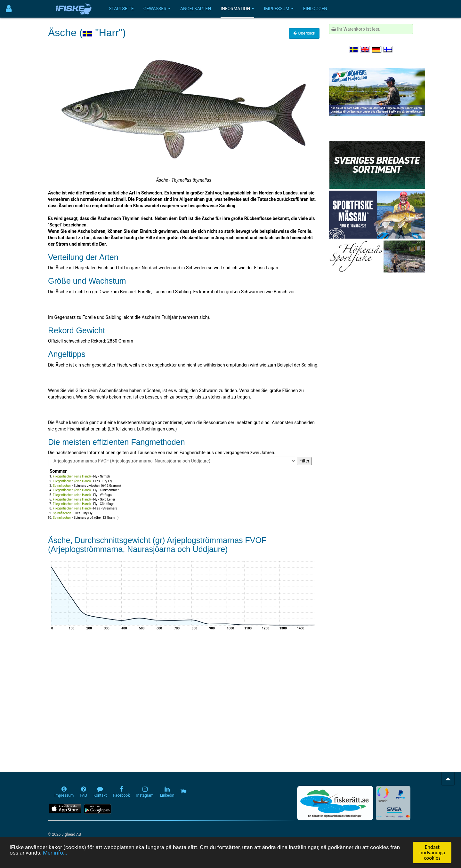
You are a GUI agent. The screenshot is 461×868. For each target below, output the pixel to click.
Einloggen (315, 9)
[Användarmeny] (9, 9)
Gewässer (157, 9)
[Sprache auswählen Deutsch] (377, 49)
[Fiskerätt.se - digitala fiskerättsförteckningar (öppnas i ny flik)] (335, 803)
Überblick (304, 33)
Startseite (121, 9)
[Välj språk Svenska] (354, 49)
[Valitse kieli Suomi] (388, 49)
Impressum (279, 9)
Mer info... (55, 853)
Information (237, 9)
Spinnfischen (62, 486)
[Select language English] (365, 49)
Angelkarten (196, 9)
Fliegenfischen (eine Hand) (72, 476)
